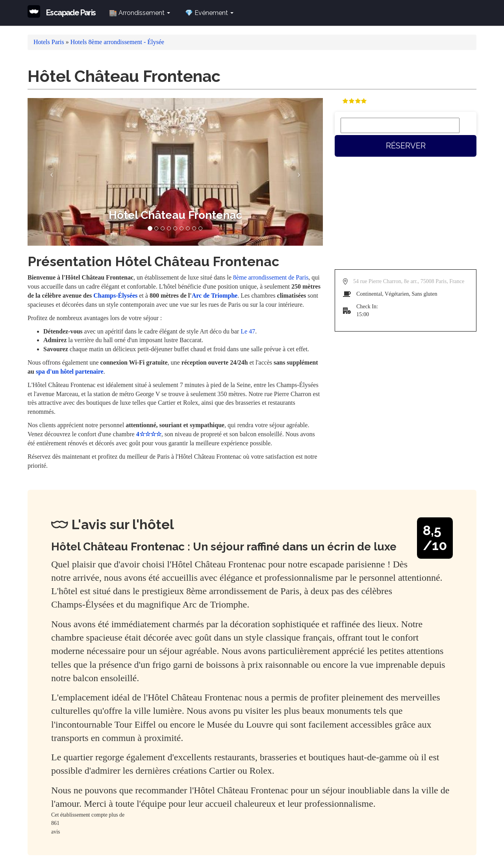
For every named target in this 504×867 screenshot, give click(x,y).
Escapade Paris (71, 13)
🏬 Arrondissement (140, 13)
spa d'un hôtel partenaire (70, 371)
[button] (50, 172)
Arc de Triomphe (215, 295)
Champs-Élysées (115, 295)
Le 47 (248, 331)
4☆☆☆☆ (149, 434)
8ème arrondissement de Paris (271, 277)
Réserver (406, 146)
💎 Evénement (209, 13)
